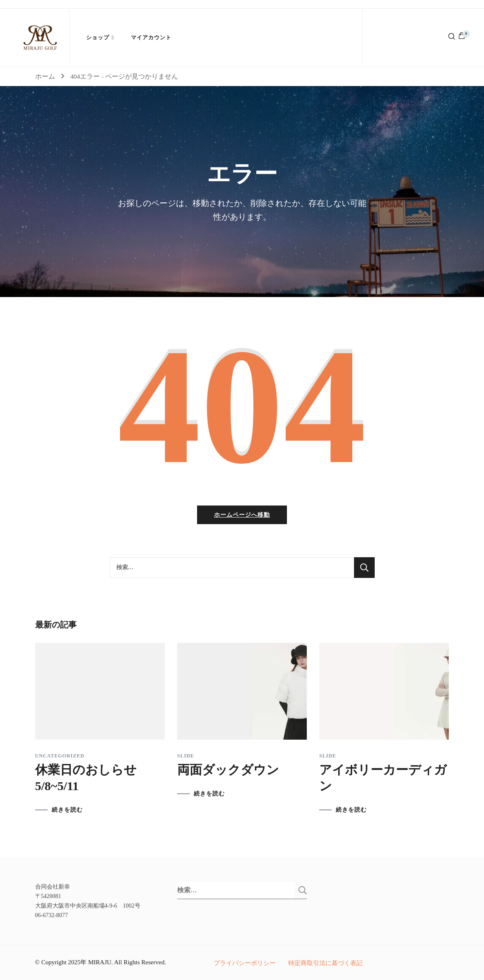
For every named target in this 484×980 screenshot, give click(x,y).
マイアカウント (151, 37)
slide (186, 756)
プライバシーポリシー (245, 963)
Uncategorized (60, 756)
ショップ (98, 37)
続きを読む (67, 810)
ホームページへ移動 (242, 515)
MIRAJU (100, 963)
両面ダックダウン (228, 770)
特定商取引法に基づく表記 (325, 963)
